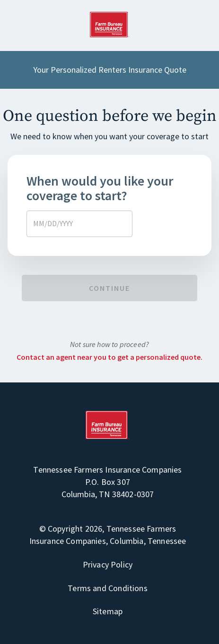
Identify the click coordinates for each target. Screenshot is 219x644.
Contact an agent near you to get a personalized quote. (109, 357)
